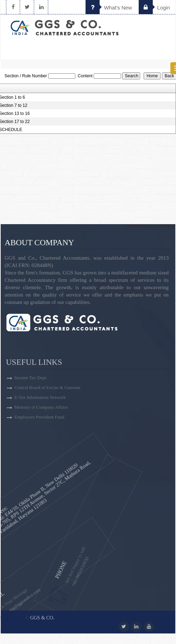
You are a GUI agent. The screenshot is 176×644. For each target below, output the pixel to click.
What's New (109, 8)
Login (154, 8)
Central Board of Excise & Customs (47, 401)
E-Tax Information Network (40, 411)
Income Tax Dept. (31, 392)
